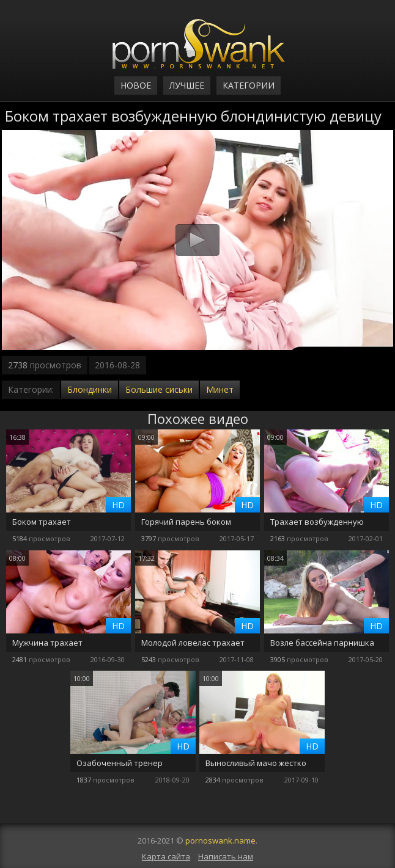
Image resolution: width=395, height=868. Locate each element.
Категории (249, 85)
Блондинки (90, 389)
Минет (220, 389)
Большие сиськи (159, 389)
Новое (136, 85)
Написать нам (226, 856)
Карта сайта (166, 856)
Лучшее (187, 85)
